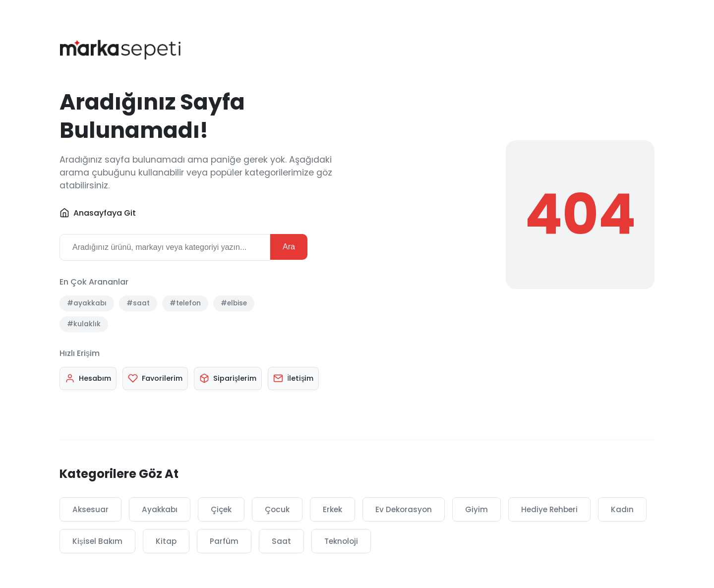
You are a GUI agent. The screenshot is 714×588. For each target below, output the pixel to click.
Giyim (476, 509)
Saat (281, 541)
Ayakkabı (160, 509)
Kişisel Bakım (97, 541)
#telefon (185, 303)
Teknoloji (341, 541)
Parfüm (224, 541)
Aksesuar (90, 509)
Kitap (166, 541)
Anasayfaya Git (98, 213)
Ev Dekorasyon (404, 509)
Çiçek (221, 509)
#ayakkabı (87, 303)
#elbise (234, 303)
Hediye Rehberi (549, 509)
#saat (138, 303)
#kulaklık (84, 324)
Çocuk (277, 509)
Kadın (622, 509)
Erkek (332, 509)
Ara (289, 247)
